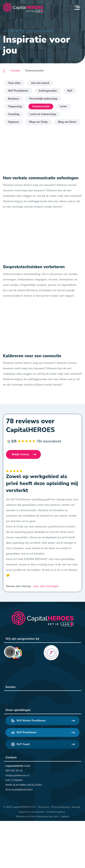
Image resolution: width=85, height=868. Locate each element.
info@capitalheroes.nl (17, 775)
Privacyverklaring (60, 807)
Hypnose (13, 122)
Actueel (15, 71)
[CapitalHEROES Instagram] (29, 697)
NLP (70, 91)
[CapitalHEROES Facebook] (19, 697)
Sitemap (76, 807)
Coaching (14, 114)
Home (4, 71)
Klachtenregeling (56, 812)
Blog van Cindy (38, 122)
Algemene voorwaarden (32, 812)
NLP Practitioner (18, 91)
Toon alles (14, 83)
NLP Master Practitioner (29, 721)
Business (14, 99)
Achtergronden (48, 91)
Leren (63, 106)
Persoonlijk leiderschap (43, 99)
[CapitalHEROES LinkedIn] (9, 697)
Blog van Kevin (67, 122)
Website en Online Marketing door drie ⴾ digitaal (43, 816)
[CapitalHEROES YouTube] (39, 697)
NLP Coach (21, 744)
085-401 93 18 (14, 771)
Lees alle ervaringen (46, 586)
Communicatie (41, 106)
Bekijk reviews (21, 454)
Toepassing (15, 106)
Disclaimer (44, 807)
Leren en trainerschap (43, 114)
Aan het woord (40, 83)
